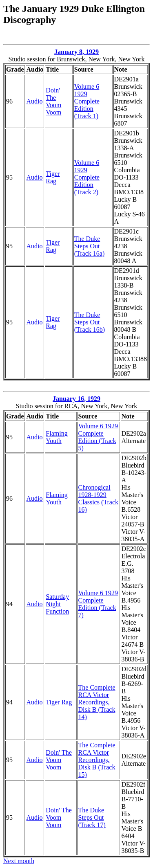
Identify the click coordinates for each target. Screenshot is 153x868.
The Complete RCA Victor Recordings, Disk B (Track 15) (97, 760)
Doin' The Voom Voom (53, 101)
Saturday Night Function (57, 604)
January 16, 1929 (76, 399)
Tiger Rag (53, 177)
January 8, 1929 (76, 52)
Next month (19, 861)
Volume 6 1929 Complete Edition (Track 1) (87, 101)
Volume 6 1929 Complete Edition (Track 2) (87, 177)
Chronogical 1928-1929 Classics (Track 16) (99, 498)
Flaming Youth (57, 437)
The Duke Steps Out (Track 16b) (90, 322)
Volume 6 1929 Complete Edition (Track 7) (98, 604)
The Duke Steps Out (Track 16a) (90, 246)
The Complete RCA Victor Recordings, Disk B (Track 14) (97, 702)
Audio (35, 101)
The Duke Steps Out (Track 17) (92, 817)
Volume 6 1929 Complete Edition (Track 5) (98, 437)
